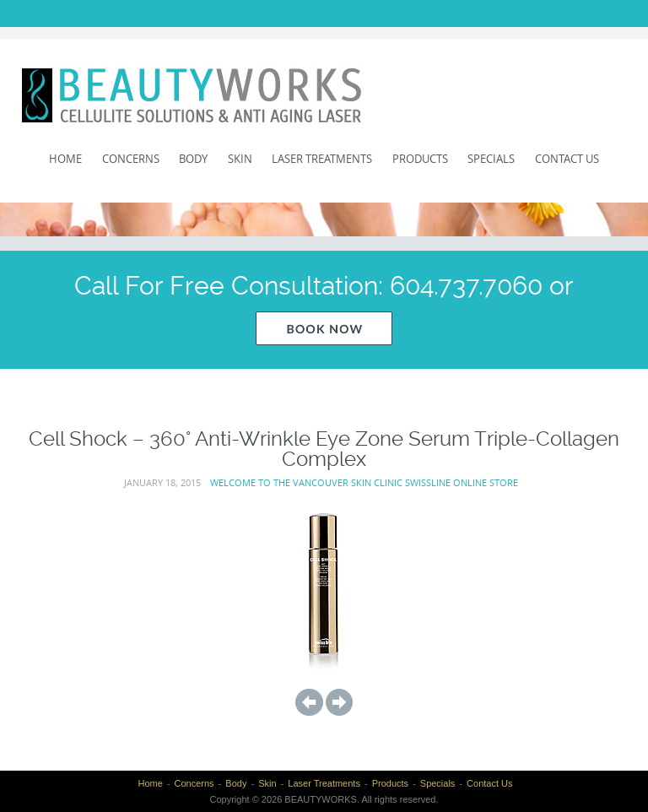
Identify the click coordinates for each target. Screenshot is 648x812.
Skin (240, 159)
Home (65, 159)
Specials (491, 159)
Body (193, 159)
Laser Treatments (322, 159)
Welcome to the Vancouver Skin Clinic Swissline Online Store (364, 482)
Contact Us (567, 159)
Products (420, 159)
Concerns (131, 159)
